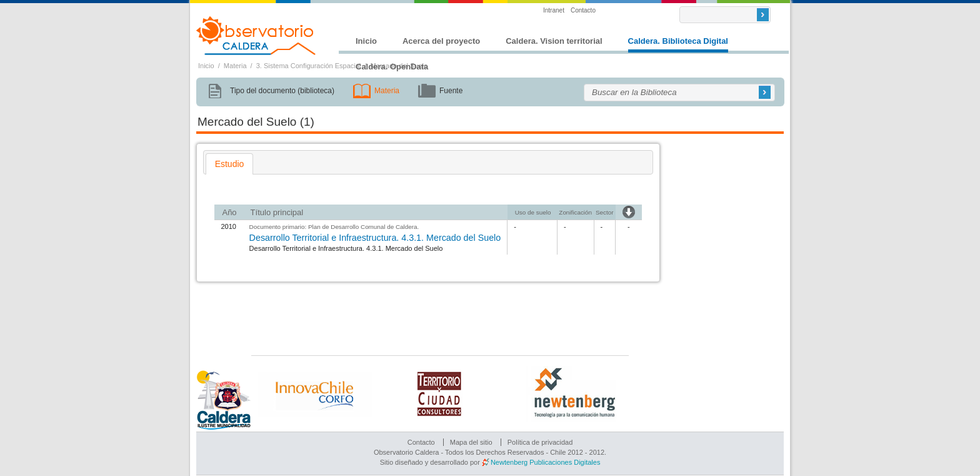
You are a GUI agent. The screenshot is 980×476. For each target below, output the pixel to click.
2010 (228, 226)
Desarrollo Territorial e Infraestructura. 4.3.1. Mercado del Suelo (375, 238)
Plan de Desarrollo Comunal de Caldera (363, 227)
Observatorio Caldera (256, 36)
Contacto (583, 10)
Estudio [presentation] (230, 164)
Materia (235, 66)
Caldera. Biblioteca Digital (678, 41)
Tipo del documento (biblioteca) (282, 91)
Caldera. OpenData (392, 67)
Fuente (451, 91)
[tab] (230, 164)
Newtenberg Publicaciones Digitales (545, 462)
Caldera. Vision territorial (554, 41)
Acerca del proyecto (441, 41)
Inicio (366, 41)
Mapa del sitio (471, 442)
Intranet (554, 10)
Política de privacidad (540, 442)
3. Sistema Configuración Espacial (309, 66)
